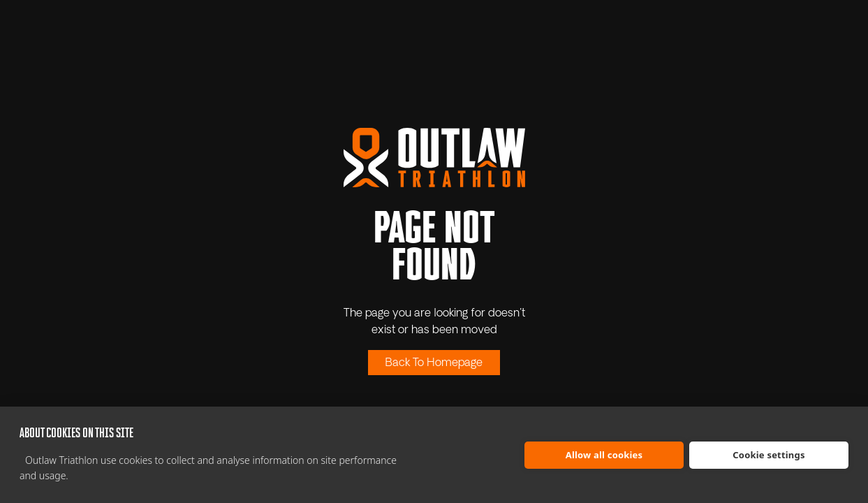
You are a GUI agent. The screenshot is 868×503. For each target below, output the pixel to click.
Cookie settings (768, 455)
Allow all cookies (604, 455)
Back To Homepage (434, 363)
